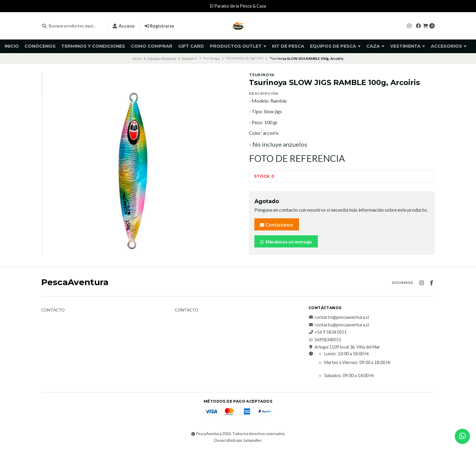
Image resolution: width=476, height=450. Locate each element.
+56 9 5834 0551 (328, 332)
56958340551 (325, 340)
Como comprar (152, 46)
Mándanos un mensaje (286, 242)
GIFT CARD (191, 46)
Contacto (53, 310)
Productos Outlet (238, 46)
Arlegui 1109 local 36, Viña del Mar (344, 347)
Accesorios (449, 46)
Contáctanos (276, 225)
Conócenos (40, 46)
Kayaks (204, 60)
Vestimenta (408, 46)
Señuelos (189, 58)
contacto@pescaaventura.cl (339, 317)
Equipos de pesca (335, 46)
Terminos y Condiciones (93, 46)
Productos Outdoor (252, 60)
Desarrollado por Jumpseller (238, 440)
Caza (375, 46)
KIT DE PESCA (288, 46)
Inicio (12, 46)
